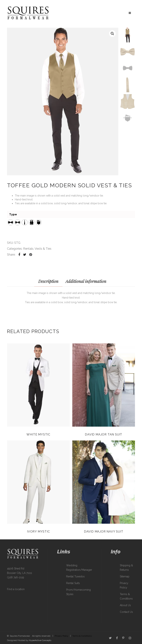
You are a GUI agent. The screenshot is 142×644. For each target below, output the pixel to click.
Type (13, 214)
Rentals (28, 249)
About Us (125, 605)
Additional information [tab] (86, 281)
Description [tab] (48, 281)
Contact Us (126, 612)
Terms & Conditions (82, 636)
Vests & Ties (43, 249)
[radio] (11, 222)
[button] (112, 34)
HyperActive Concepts (40, 640)
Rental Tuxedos (75, 576)
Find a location (16, 589)
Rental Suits (73, 583)
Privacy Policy (62, 636)
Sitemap (125, 576)
